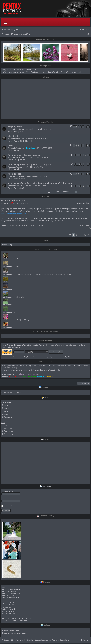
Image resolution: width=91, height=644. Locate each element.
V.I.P (56, 376)
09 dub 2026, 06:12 (45, 148)
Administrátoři (14, 376)
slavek (28, 186)
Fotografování (20, 132)
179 (88, 146)
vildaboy (29, 139)
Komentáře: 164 (22, 225)
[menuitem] (19, 30)
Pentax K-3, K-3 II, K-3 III (23, 141)
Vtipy (10, 145)
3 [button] (80, 192)
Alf (11, 203)
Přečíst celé (84, 225)
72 (88, 164)
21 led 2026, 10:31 (40, 186)
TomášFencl (31, 148)
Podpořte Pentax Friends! (12, 393)
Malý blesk (13, 136)
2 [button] (78, 192)
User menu (45, 486)
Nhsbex (24, 620)
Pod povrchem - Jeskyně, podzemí (25, 155)
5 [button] (84, 192)
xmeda (29, 176)
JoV (27, 167)
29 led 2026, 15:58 (40, 176)
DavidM (29, 157)
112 (88, 174)
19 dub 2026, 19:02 (42, 139)
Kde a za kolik (15, 174)
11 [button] (88, 235)
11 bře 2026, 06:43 (37, 167)
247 (88, 127)
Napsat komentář (37, 225)
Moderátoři (41, 376)
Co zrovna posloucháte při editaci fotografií (30, 164)
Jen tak (17, 150)
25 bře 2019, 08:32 (22, 203)
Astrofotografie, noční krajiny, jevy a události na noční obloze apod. (41, 183)
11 (88, 155)
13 (88, 186)
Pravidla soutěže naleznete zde (14, 214)
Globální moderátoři (29, 376)
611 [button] (88, 192)
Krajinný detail (15, 127)
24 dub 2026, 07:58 (44, 129)
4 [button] (82, 192)
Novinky (86, 203)
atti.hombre (31, 129)
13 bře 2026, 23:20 (41, 157)
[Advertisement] (45, 99)
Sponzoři (50, 376)
